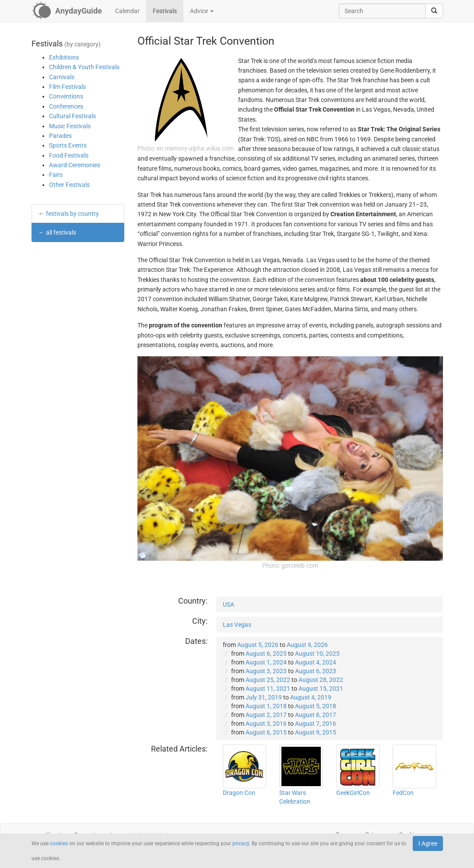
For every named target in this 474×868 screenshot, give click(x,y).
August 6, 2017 (316, 715)
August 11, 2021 (268, 689)
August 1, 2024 (266, 662)
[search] (434, 11)
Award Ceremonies (75, 165)
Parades (60, 136)
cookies (59, 843)
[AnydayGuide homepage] (67, 11)
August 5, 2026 (258, 645)
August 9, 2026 (307, 645)
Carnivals (62, 77)
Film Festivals (67, 87)
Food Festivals (69, 155)
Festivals (165, 11)
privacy (241, 843)
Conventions (66, 96)
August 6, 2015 (266, 732)
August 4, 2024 (316, 662)
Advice (202, 11)
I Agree (428, 843)
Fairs (56, 175)
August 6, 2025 (266, 654)
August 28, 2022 (321, 680)
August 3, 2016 (266, 724)
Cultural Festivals (72, 116)
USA (228, 604)
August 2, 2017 (266, 715)
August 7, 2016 (316, 724)
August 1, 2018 (266, 706)
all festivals (61, 232)
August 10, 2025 (317, 654)
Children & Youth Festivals (84, 67)
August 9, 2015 (316, 732)
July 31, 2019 (264, 697)
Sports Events (68, 145)
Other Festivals (69, 185)
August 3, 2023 (266, 671)
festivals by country (72, 214)
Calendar (127, 11)
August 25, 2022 (268, 680)
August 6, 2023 (316, 671)
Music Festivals (70, 126)
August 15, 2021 (321, 689)
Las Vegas (237, 625)
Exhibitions (64, 57)
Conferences (66, 106)
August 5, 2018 (316, 706)
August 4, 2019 (311, 697)
